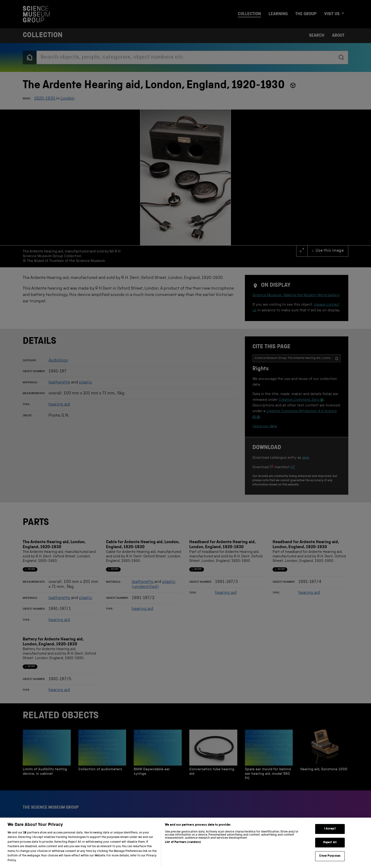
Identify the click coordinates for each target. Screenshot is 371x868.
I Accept (330, 837)
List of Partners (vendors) (183, 851)
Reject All (330, 851)
